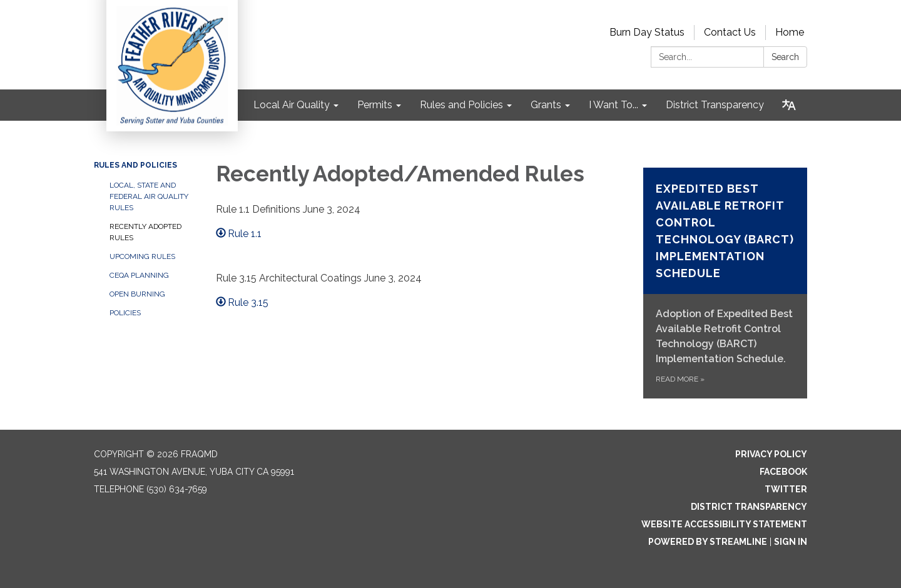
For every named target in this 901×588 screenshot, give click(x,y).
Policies (125, 313)
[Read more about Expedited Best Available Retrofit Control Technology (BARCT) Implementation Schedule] (725, 283)
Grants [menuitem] (546, 105)
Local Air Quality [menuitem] (292, 105)
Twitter (786, 489)
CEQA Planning (139, 275)
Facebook (783, 472)
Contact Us (730, 32)
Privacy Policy (771, 454)
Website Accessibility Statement (724, 524)
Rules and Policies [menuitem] (461, 105)
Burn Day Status (647, 32)
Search (785, 57)
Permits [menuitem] (375, 105)
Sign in (791, 542)
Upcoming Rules (142, 256)
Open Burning (137, 294)
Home (790, 32)
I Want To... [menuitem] (613, 105)
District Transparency (749, 507)
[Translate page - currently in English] (789, 105)
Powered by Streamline (708, 542)
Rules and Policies (135, 165)
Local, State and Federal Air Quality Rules (149, 196)
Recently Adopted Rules (145, 232)
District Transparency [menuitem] (715, 105)
